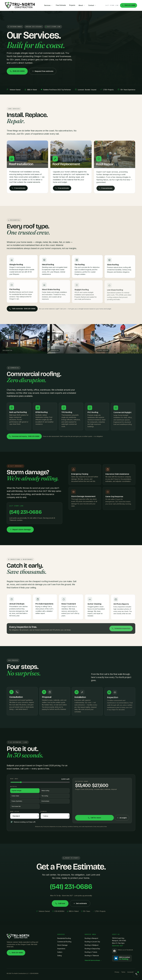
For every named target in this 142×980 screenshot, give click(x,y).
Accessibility (131, 972)
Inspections (61, 949)
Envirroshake (45, 801)
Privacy (117, 972)
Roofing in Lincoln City (92, 942)
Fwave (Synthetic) (17, 801)
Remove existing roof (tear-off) (23, 822)
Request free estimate (43, 71)
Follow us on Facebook (125, 950)
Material (14, 787)
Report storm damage (20, 532)
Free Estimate (61, 5)
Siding (59, 956)
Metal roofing (45, 791)
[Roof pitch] (25, 816)
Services (48, 5)
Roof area (14, 779)
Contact (92, 5)
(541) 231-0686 (128, 5)
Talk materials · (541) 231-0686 (22, 309)
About (82, 5)
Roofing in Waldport (92, 945)
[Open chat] (136, 974)
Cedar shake (15, 796)
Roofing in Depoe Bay (92, 949)
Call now (60, 905)
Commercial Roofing (64, 942)
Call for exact (94, 818)
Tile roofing (45, 796)
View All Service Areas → (93, 960)
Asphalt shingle (16, 791)
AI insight (122, 818)
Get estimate (80, 906)
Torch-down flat (16, 806)
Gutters (60, 952)
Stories (44, 811)
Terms (123, 972)
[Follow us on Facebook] (114, 951)
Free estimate (19, 190)
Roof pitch (15, 811)
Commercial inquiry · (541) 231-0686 (24, 436)
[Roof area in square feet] (40, 782)
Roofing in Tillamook (92, 956)
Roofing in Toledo (91, 952)
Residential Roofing (64, 938)
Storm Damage (62, 945)
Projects (72, 5)
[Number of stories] (55, 816)
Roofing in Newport (91, 938)
